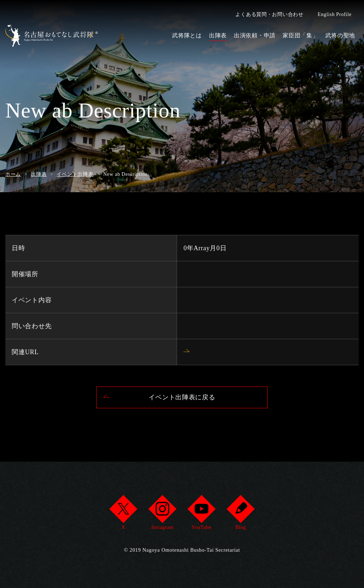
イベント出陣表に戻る (182, 397)
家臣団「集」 (300, 35)
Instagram (162, 514)
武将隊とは (187, 35)
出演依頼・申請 (255, 35)
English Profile (335, 14)
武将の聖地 (340, 35)
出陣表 (218, 35)
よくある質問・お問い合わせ (269, 14)
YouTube (201, 514)
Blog (240, 514)
